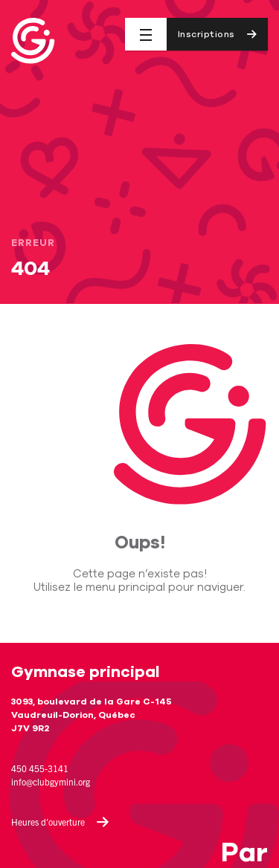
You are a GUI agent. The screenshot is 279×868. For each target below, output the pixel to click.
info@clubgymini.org (51, 781)
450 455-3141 (40, 768)
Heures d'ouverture (60, 822)
